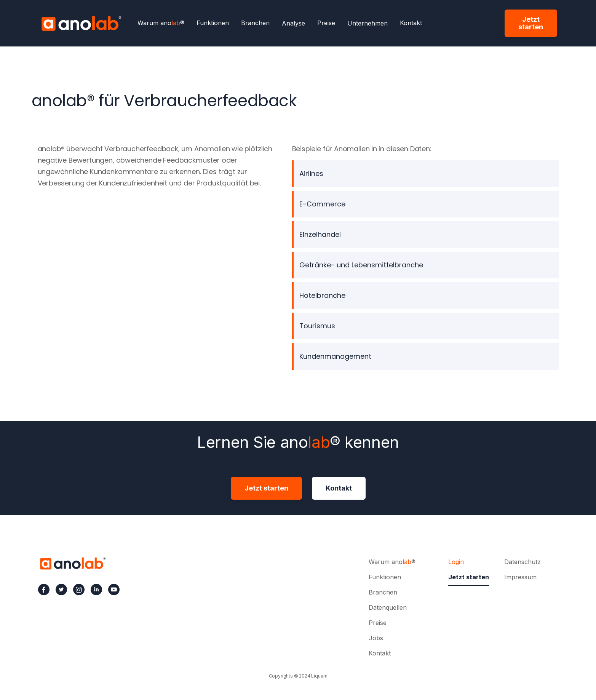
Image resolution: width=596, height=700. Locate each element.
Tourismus (317, 326)
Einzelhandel (320, 234)
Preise (326, 23)
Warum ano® (161, 23)
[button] (293, 23)
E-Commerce (322, 204)
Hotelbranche (322, 295)
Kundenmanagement (335, 356)
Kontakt (411, 23)
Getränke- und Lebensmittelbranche (361, 265)
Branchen (255, 23)
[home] (81, 23)
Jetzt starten (531, 23)
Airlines (311, 173)
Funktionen (213, 23)
